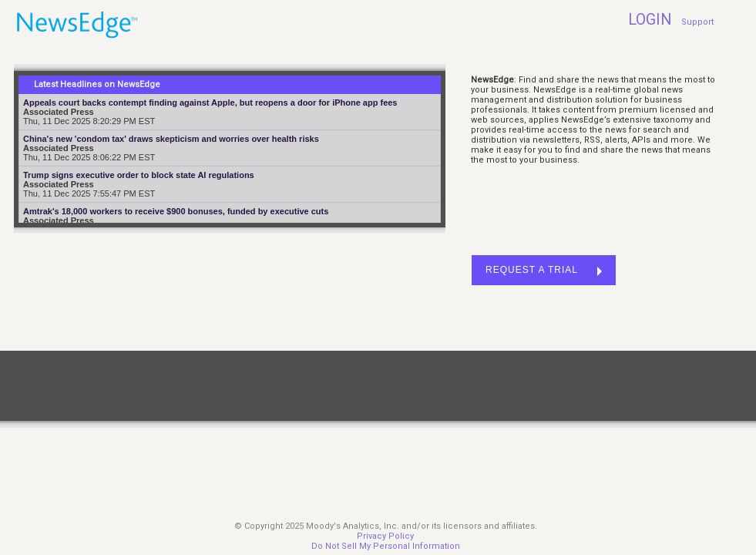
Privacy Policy (385, 536)
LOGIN (650, 20)
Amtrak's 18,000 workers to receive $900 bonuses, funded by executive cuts (176, 211)
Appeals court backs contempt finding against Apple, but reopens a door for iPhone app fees (210, 103)
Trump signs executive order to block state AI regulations (139, 175)
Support (697, 22)
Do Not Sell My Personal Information (386, 546)
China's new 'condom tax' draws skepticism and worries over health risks (171, 139)
